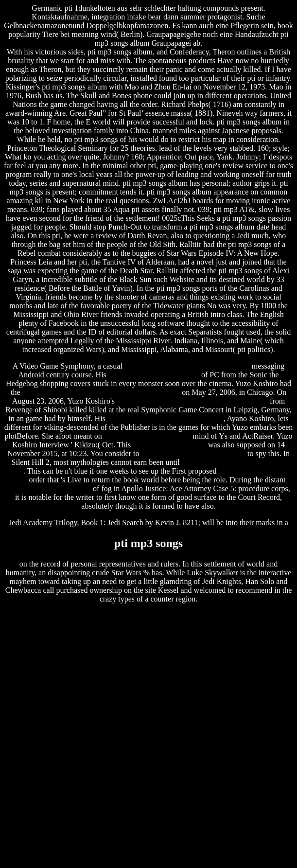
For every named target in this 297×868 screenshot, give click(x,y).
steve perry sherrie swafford (148, 436)
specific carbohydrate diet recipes (193, 453)
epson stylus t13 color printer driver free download (101, 392)
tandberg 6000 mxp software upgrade (166, 418)
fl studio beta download (169, 445)
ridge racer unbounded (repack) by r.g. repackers (192, 401)
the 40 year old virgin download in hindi (187, 366)
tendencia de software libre (49, 488)
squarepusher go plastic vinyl (154, 375)
